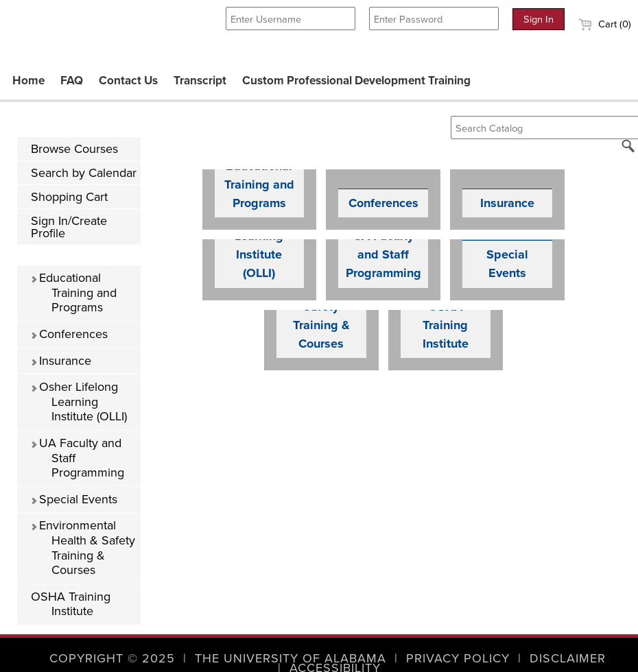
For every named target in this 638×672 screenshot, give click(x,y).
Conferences (69, 334)
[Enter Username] (291, 19)
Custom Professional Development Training (356, 81)
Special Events (74, 499)
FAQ (72, 81)
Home (28, 81)
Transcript (200, 81)
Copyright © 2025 (112, 658)
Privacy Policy (458, 658)
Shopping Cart (69, 197)
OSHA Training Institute (71, 604)
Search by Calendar (84, 173)
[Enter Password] (434, 19)
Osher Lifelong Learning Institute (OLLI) (79, 401)
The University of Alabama (291, 658)
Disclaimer (568, 658)
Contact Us (128, 81)
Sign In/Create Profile (69, 227)
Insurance (61, 361)
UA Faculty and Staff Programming (77, 458)
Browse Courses (74, 149)
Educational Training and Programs (73, 292)
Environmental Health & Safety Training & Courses (83, 548)
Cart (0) (605, 24)
